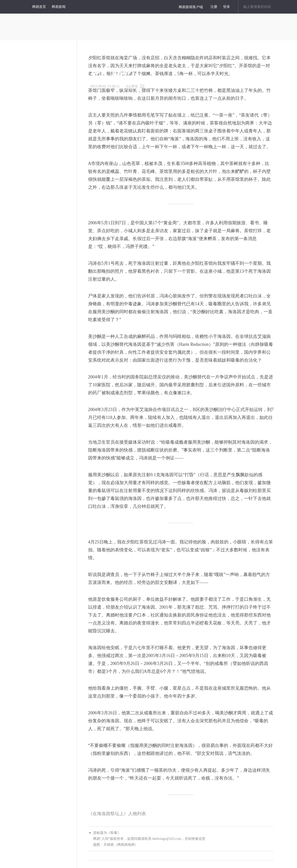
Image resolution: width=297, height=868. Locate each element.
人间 (14, 7)
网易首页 (39, 7)
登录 (226, 7)
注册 (214, 7)
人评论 (132, 86)
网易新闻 (59, 7)
